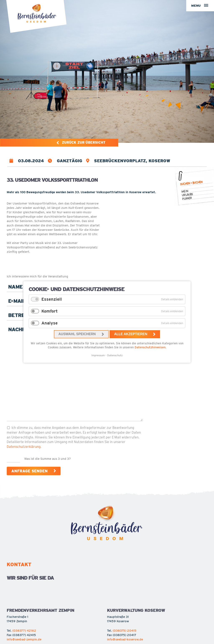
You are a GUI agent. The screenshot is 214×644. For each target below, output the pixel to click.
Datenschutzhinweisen (150, 347)
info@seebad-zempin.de (24, 639)
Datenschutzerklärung (24, 447)
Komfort (50, 311)
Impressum (98, 355)
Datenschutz (115, 355)
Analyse (50, 323)
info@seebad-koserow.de (125, 639)
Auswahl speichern (77, 334)
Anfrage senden (29, 471)
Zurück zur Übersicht (84, 142)
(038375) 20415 (125, 631)
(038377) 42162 (24, 631)
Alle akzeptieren (131, 334)
